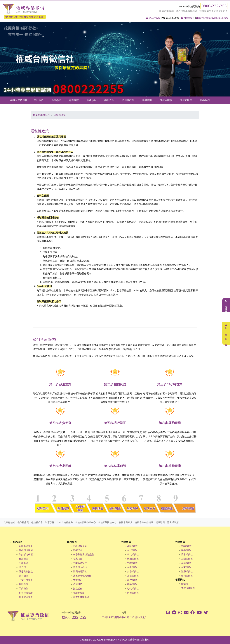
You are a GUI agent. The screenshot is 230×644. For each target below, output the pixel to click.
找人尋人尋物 (80, 567)
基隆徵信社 (133, 546)
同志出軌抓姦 (26, 572)
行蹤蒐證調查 (26, 546)
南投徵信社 (133, 593)
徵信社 (185, 584)
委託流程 (109, 100)
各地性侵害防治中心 (85, 522)
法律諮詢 (147, 100)
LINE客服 (226, 333)
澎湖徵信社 (187, 572)
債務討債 (78, 584)
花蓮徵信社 (187, 563)
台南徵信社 (133, 572)
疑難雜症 (24, 584)
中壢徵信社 (133, 563)
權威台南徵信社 (19, 100)
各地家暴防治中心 (107, 522)
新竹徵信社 (133, 580)
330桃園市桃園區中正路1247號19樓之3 (124, 617)
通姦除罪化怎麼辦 (82, 576)
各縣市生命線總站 (144, 522)
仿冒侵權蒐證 (26, 593)
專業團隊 (74, 100)
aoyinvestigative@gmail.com (212, 18)
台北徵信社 (133, 550)
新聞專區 (56, 100)
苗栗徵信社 (133, 584)
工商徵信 (24, 589)
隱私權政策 (173, 522)
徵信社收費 (128, 100)
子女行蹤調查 (26, 580)
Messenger (187, 18)
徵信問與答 (186, 100)
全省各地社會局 (65, 522)
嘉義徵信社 (187, 550)
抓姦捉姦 (78, 589)
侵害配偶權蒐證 (81, 597)
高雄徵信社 (133, 576)
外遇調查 (24, 559)
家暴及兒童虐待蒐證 (83, 554)
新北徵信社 (133, 554)
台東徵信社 (187, 567)
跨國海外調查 (80, 572)
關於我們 (39, 100)
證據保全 (78, 550)
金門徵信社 (187, 576)
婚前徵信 (24, 576)
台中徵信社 (133, 567)
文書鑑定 (78, 580)
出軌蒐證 (24, 563)
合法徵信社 (9, 522)
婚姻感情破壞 (26, 554)
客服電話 (226, 305)
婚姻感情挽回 (26, 550)
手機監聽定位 (80, 563)
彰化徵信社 (133, 589)
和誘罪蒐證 (79, 593)
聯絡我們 (205, 100)
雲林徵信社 (187, 546)
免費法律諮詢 (188, 588)
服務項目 (92, 100)
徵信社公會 (37, 522)
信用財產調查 (26, 597)
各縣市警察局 (126, 522)
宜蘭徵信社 (187, 559)
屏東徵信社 (187, 554)
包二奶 (22, 567)
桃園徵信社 (133, 559)
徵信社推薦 (23, 522)
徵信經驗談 (166, 100)
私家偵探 (50, 522)
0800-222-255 (214, 6)
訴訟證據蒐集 (80, 546)
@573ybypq (153, 18)
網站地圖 (160, 522)
